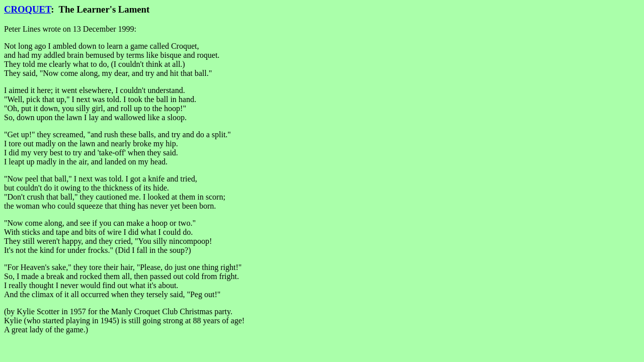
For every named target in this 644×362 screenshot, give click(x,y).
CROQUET (27, 9)
